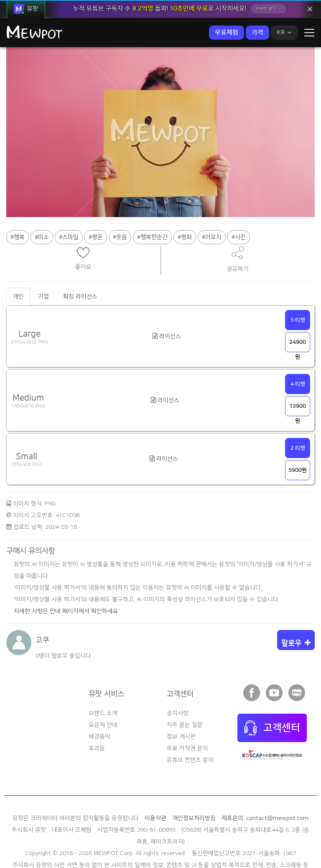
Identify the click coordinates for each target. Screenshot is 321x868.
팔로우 (296, 608)
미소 (43, 202)
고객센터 (272, 692)
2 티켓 (298, 412)
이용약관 (155, 783)
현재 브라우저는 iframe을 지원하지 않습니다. (83, 217)
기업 (43, 261)
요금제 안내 (103, 689)
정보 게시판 (181, 701)
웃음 (122, 202)
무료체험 (227, 32)
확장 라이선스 (80, 261)
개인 (18, 261)
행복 (19, 202)
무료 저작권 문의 (187, 713)
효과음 (97, 713)
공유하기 (238, 224)
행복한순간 (154, 202)
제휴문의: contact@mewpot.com (265, 783)
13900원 (298, 374)
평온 (97, 202)
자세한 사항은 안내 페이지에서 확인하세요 (66, 576)
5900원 (298, 435)
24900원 (298, 310)
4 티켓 (298, 348)
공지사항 (178, 678)
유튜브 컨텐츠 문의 (190, 725)
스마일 (70, 202)
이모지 (213, 202)
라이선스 (167, 301)
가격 (257, 32)
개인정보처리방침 (194, 783)
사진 (240, 202)
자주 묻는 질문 (185, 689)
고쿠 (42, 604)
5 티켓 (298, 284)
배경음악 (99, 701)
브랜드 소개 (103, 678)
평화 (186, 202)
